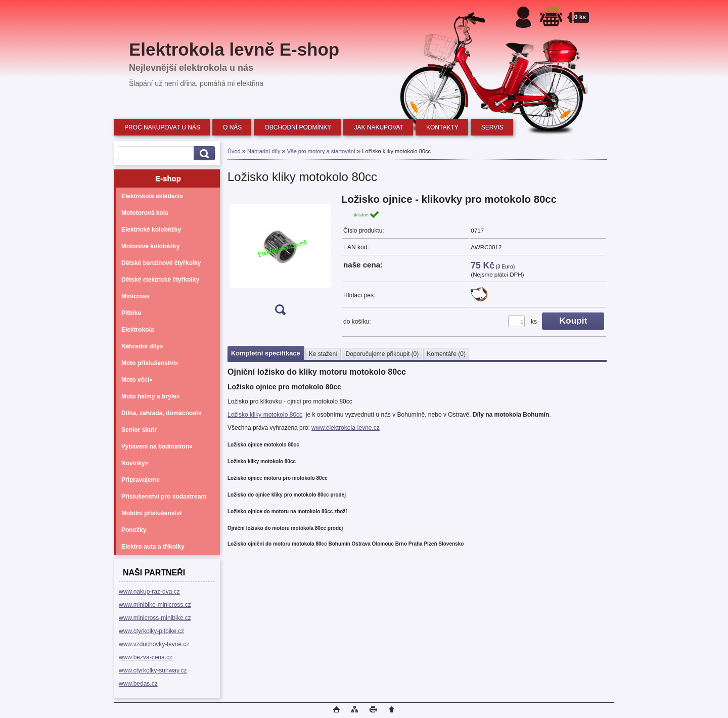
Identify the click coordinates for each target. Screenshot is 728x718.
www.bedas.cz (138, 684)
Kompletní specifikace (266, 353)
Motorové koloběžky (150, 246)
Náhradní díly (264, 151)
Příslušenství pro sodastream (164, 497)
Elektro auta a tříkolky (153, 547)
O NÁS (232, 127)
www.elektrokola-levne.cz (346, 428)
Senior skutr (139, 430)
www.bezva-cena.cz (146, 657)
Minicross (135, 296)
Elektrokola (138, 330)
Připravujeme (141, 480)
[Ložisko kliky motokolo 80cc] (280, 258)
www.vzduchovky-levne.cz (154, 644)
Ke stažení (323, 354)
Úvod (234, 151)
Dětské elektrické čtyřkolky (160, 280)
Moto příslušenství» (150, 363)
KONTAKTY (442, 127)
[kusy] (516, 321)
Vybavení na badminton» (157, 446)
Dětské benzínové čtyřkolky (161, 263)
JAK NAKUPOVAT (379, 127)
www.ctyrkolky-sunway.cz (153, 670)
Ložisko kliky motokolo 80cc (265, 415)
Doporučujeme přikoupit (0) (382, 354)
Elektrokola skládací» (152, 196)
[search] (203, 153)
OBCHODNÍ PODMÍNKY (298, 127)
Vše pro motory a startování (321, 151)
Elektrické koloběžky (151, 230)
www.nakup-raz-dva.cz (149, 592)
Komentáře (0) (446, 354)
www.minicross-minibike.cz (155, 618)
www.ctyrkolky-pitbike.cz (151, 631)
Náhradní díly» (142, 346)
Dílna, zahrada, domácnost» (162, 413)
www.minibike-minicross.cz (155, 605)
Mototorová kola (145, 213)
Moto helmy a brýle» (150, 396)
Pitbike (131, 313)
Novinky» (135, 463)
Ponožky (134, 530)
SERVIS (492, 127)
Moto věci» (137, 380)
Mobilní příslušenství (151, 513)
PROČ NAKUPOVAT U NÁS (162, 127)
